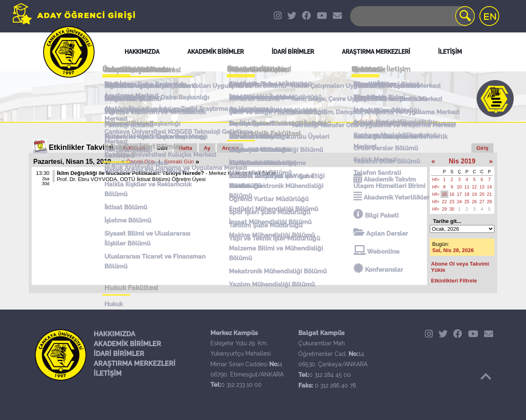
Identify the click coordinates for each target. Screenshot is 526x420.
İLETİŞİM (108, 373)
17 (459, 194)
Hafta (186, 148)
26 (474, 202)
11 (467, 187)
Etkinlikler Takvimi (81, 147)
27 (482, 202)
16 (452, 194)
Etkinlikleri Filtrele (454, 281)
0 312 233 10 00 (241, 385)
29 (444, 209)
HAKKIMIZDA (114, 334)
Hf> (436, 179)
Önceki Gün (140, 162)
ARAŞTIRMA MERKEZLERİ (135, 364)
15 (444, 194)
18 (467, 194)
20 (482, 194)
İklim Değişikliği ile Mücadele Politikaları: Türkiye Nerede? (130, 173)
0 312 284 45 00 (330, 375)
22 (444, 202)
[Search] (412, 16)
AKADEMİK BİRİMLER (127, 344)
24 (459, 202)
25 (467, 202)
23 (452, 202)
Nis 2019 (462, 161)
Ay (207, 148)
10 (459, 187)
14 (489, 187)
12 (474, 187)
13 (482, 187)
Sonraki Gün (179, 162)
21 (489, 194)
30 (452, 209)
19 (474, 194)
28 (489, 202)
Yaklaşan (134, 148)
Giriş (482, 148)
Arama (230, 148)
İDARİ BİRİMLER (119, 354)
